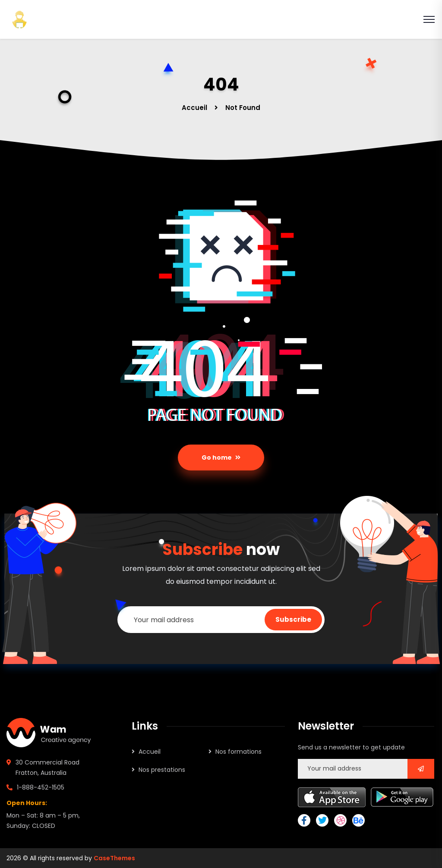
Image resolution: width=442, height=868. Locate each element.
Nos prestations (162, 770)
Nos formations (238, 752)
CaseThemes (114, 858)
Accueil (194, 108)
